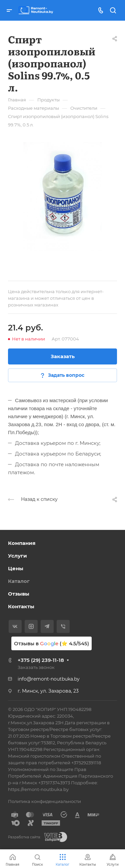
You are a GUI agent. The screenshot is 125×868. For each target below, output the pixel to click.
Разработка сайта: (24, 837)
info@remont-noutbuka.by (49, 679)
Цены (16, 568)
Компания (22, 543)
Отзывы (19, 594)
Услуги (17, 556)
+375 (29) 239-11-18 (41, 660)
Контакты (21, 606)
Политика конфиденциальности (44, 801)
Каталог (19, 581)
